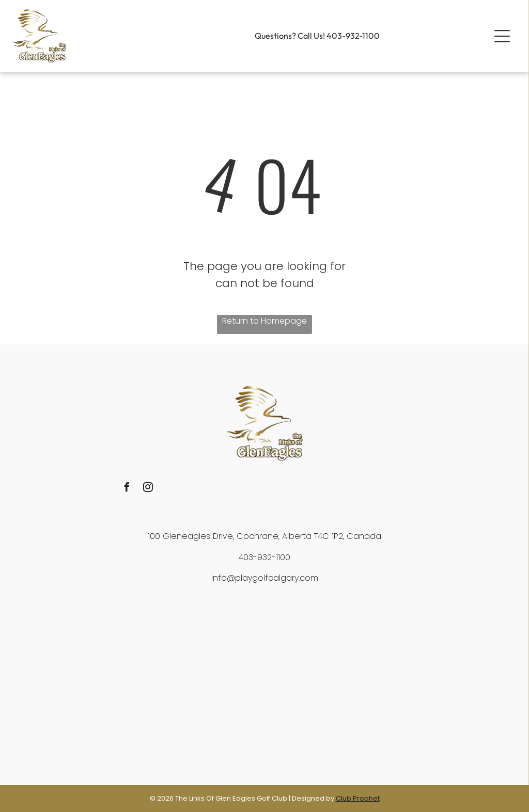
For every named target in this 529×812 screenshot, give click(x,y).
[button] (502, 36)
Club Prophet (358, 798)
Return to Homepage (264, 321)
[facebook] (127, 489)
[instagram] (148, 489)
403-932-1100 (353, 36)
